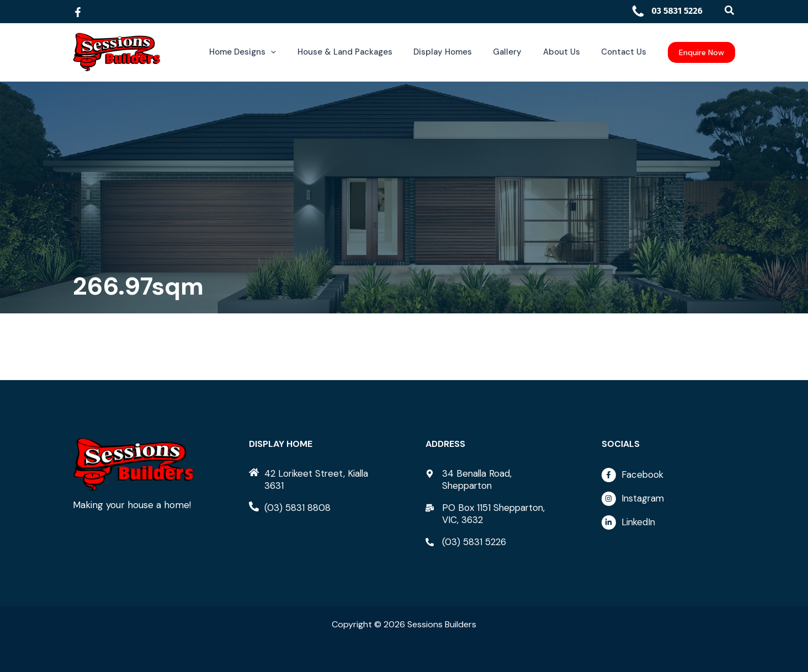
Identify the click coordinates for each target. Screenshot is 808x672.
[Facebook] (78, 12)
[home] (316, 479)
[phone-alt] (290, 508)
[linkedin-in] (668, 522)
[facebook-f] (668, 478)
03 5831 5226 (667, 11)
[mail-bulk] (492, 514)
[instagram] (668, 502)
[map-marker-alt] (492, 479)
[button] (730, 11)
